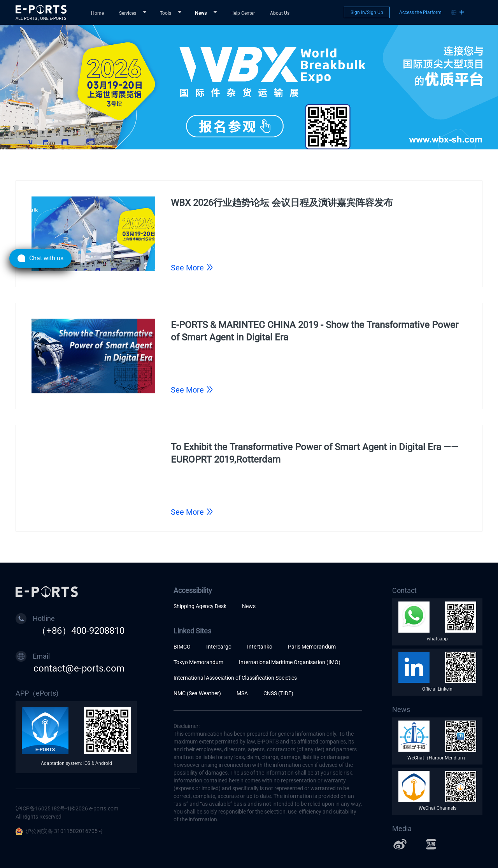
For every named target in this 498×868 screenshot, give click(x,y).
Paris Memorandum (312, 647)
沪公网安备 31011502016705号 (59, 831)
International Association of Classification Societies (235, 678)
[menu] (211, 13)
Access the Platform (420, 12)
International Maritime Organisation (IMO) (290, 662)
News (249, 606)
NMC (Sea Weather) (197, 693)
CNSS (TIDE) (278, 693)
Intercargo (219, 647)
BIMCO (182, 647)
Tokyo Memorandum (198, 662)
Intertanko (260, 647)
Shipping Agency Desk (200, 606)
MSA (242, 693)
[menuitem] (99, 12)
